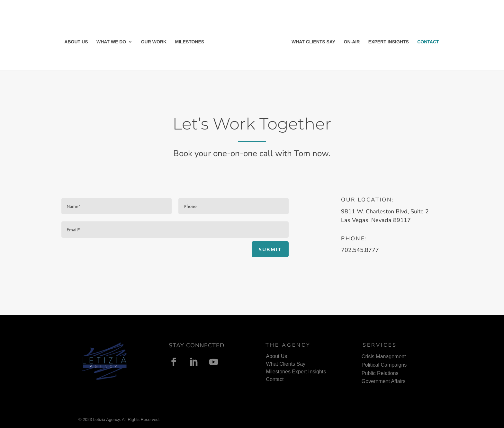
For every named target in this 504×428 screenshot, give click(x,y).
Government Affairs (384, 381)
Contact (275, 379)
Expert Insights (309, 372)
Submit (270, 249)
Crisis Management (384, 357)
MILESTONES (189, 42)
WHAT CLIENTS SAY (313, 42)
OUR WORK (154, 42)
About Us (276, 356)
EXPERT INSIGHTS (389, 42)
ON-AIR (352, 42)
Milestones (278, 372)
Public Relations (380, 373)
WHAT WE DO (111, 42)
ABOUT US (76, 42)
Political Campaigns (384, 365)
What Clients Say (286, 364)
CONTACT (428, 42)
